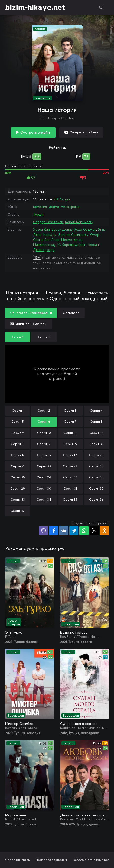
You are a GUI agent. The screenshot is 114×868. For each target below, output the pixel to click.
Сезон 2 (44, 337)
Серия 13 (18, 444)
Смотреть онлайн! (35, 132)
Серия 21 (18, 466)
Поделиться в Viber (43, 531)
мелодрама (70, 207)
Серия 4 (96, 410)
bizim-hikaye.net (35, 8)
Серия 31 (70, 488)
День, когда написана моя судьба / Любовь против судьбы (85, 815)
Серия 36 (96, 500)
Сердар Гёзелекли (48, 222)
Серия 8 (96, 422)
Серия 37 (18, 511)
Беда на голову (74, 632)
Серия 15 (70, 444)
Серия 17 (18, 455)
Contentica (71, 313)
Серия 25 (18, 477)
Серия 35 (70, 500)
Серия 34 (44, 500)
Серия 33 (18, 500)
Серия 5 (18, 422)
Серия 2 (44, 410)
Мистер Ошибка (19, 724)
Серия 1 (18, 410)
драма (54, 207)
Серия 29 (18, 488)
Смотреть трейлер (84, 132)
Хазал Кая (41, 229)
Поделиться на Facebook (54, 531)
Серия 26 (44, 477)
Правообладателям (51, 860)
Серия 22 (44, 466)
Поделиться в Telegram (74, 531)
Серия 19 (70, 455)
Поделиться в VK (64, 531)
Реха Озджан (85, 229)
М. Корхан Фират (71, 245)
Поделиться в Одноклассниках (104, 531)
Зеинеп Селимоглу (73, 235)
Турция (39, 214)
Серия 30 (44, 488)
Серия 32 (96, 488)
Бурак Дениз (62, 229)
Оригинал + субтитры (28, 324)
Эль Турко (14, 632)
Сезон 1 (18, 337)
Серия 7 (70, 422)
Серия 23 (70, 466)
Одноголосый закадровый (31, 313)
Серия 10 (44, 433)
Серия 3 (70, 410)
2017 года (62, 199)
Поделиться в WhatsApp (84, 531)
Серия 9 (18, 433)
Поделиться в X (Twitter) (94, 531)
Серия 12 (96, 433)
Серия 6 (44, 422)
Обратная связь (18, 860)
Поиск (101, 8)
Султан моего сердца (79, 724)
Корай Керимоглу (79, 222)
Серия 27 (70, 477)
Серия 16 (96, 444)
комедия (40, 207)
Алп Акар (52, 240)
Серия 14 (44, 444)
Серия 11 (70, 433)
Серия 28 (96, 477)
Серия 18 (44, 455)
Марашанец (16, 815)
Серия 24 (96, 466)
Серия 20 (96, 455)
